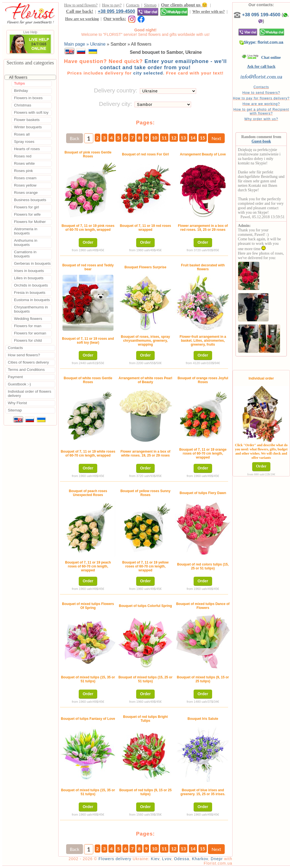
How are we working (82, 19)
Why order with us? (208, 12)
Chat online (261, 58)
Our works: (115, 19)
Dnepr (217, 859)
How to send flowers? (81, 5)
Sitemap (150, 5)
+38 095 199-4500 (116, 11)
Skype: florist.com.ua (261, 42)
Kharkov (200, 859)
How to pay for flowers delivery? (261, 98)
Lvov (167, 859)
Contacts (133, 5)
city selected (148, 73)
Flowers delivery (115, 859)
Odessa (182, 859)
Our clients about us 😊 (184, 5)
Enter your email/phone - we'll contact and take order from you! (163, 64)
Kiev (155, 859)
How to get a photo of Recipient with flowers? (261, 111)
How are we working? (261, 104)
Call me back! (80, 11)
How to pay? (112, 5)
